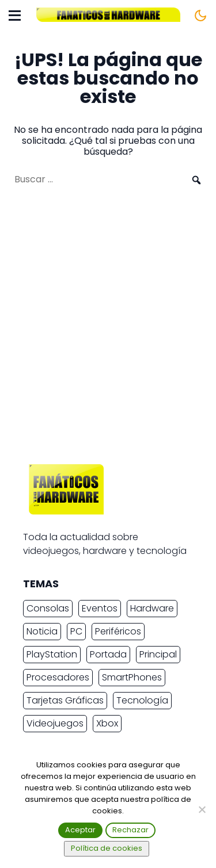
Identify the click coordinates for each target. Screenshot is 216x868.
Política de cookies (107, 848)
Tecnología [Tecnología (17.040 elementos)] (142, 700)
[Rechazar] (202, 809)
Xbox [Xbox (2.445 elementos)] (107, 723)
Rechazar (130, 830)
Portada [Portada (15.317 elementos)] (108, 654)
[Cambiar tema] (200, 16)
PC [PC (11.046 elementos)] (76, 631)
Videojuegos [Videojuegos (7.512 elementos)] (55, 723)
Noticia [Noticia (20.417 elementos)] (42, 631)
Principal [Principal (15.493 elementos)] (158, 654)
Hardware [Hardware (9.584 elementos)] (152, 608)
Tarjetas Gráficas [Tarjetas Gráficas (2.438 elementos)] (65, 700)
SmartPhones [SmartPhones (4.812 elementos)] (132, 677)
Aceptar (80, 830)
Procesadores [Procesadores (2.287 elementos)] (58, 677)
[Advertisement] (108, 330)
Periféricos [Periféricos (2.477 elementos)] (118, 631)
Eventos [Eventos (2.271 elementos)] (100, 608)
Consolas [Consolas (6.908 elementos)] (48, 608)
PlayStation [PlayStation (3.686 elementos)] (52, 654)
